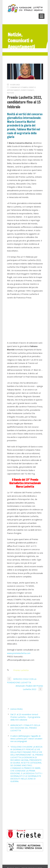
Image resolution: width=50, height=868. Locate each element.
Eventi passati (28, 90)
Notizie (10, 93)
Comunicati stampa (19, 87)
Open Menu (42, 16)
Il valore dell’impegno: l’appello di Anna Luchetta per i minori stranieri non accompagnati (26, 739)
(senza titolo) (16, 709)
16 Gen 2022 (15, 85)
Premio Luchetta (21, 670)
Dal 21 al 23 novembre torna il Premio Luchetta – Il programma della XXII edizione (25, 717)
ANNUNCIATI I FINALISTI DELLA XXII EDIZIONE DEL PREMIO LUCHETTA (25, 728)
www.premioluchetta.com (19, 653)
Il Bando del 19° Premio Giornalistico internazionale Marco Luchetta (25, 483)
